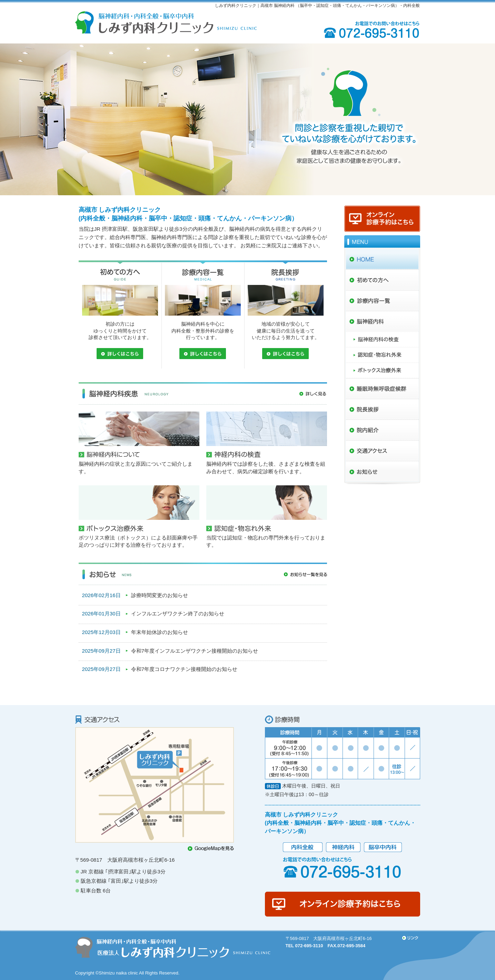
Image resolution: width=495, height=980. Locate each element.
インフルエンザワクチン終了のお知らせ (178, 613)
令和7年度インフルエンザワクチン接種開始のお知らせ (195, 651)
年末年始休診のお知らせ (160, 632)
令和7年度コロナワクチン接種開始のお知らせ (184, 669)
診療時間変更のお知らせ (160, 595)
